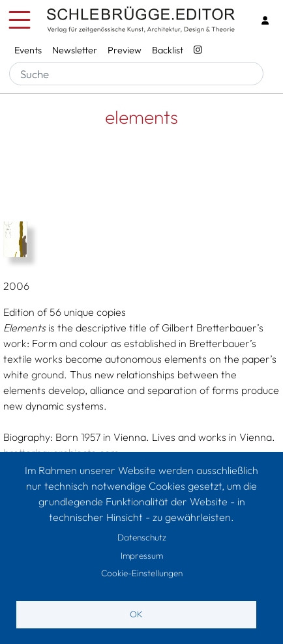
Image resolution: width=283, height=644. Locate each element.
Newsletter (75, 50)
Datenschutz (142, 537)
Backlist (168, 50)
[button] (141, 239)
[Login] (265, 21)
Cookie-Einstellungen (142, 573)
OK (136, 614)
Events (28, 50)
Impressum (142, 555)
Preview (125, 50)
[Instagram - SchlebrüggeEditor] (198, 51)
